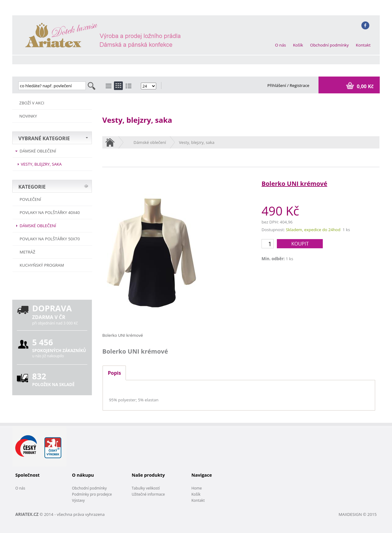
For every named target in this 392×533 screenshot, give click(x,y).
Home (197, 488)
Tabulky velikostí (146, 488)
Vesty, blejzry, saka (41, 164)
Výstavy (78, 500)
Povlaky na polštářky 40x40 (50, 212)
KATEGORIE (32, 187)
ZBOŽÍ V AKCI (32, 103)
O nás (281, 45)
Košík (298, 45)
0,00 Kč (365, 86)
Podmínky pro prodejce (92, 494)
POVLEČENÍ (30, 199)
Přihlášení (277, 85)
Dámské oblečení (38, 151)
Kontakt (363, 45)
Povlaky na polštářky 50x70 (50, 239)
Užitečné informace (148, 494)
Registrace (300, 85)
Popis (114, 373)
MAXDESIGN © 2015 (358, 514)
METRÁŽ (27, 252)
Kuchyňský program (42, 265)
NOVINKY (28, 116)
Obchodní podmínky (330, 45)
